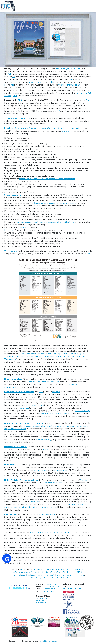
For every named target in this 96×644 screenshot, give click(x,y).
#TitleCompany (34, 578)
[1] (5, 85)
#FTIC (80, 572)
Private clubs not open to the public (56, 413)
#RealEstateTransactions (37, 575)
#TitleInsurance (49, 578)
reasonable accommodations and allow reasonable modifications (45, 222)
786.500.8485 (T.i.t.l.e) (51, 587)
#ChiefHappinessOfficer (58, 569)
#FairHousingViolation (39, 572)
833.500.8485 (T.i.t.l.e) (51, 591)
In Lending (9, 230)
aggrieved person (47, 514)
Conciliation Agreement (53, 483)
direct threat (23, 408)
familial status (67, 131)
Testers (46, 449)
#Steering (80, 575)
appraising (22, 227)
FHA (88, 100)
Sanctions (34, 502)
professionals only (43, 440)
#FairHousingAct (21, 572)
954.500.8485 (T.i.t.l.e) (51, 584)
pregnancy (34, 82)
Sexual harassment (13, 195)
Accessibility (43, 641)
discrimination (75, 128)
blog (23, 569)
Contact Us (53, 641)
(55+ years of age (83, 411)
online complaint (61, 470)
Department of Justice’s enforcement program (55, 203)
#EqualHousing (76, 569)
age (41, 82)
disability (52, 82)
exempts (56, 392)
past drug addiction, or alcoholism (44, 382)
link (88, 254)
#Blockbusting (40, 569)
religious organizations (34, 405)
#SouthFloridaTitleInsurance (61, 575)
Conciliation (85, 480)
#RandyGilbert (18, 575)
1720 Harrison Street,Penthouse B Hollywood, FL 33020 (43, 600)
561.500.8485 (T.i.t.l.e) (51, 589)
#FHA (52, 572)
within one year (41, 470)
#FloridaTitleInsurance (66, 572)
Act (9, 74)
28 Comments (62, 578)
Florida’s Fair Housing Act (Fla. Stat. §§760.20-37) (52, 532)
